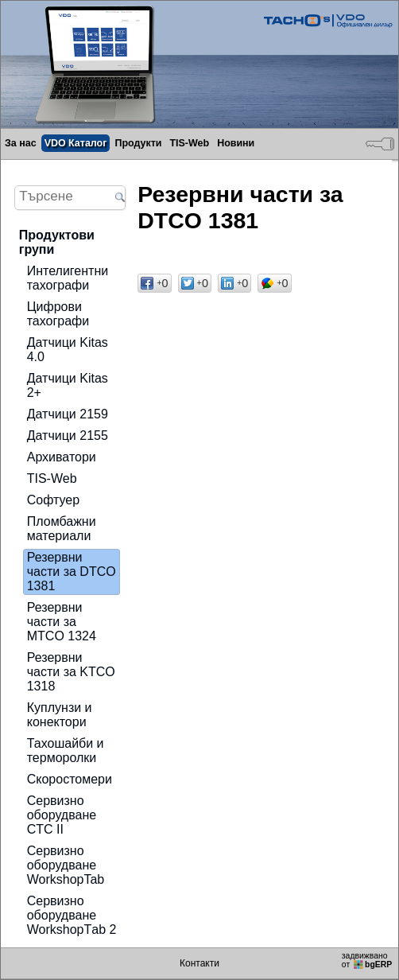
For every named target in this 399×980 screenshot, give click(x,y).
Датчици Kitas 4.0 (68, 350)
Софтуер (53, 500)
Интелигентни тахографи (68, 278)
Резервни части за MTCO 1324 (62, 622)
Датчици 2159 (68, 414)
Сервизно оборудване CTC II (62, 815)
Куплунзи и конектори (60, 715)
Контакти (199, 963)
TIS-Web (189, 143)
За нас (21, 143)
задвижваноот (368, 960)
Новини (236, 143)
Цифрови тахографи (58, 314)
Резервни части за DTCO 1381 (72, 572)
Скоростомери (70, 779)
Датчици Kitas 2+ (68, 385)
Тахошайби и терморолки (66, 751)
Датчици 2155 (68, 436)
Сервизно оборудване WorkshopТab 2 (72, 915)
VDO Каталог (76, 143)
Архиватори (62, 457)
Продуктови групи (57, 242)
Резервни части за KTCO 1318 (71, 672)
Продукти (138, 143)
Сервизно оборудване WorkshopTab (66, 865)
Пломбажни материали (62, 529)
